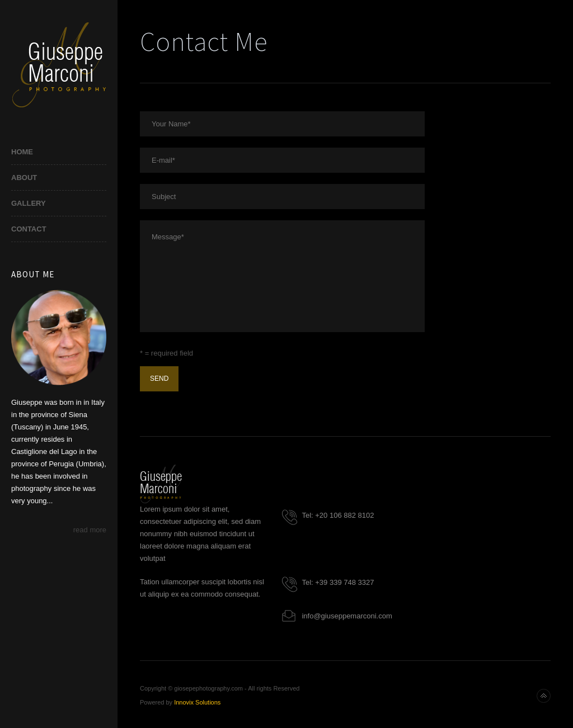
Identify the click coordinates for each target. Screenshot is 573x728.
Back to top (544, 696)
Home (22, 152)
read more (90, 530)
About (24, 178)
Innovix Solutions (197, 702)
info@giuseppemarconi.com (347, 616)
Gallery (29, 203)
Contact (29, 229)
